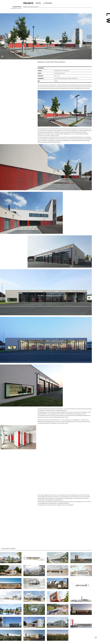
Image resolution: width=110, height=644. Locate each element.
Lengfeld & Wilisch (17, 7)
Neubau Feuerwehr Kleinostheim (51, 62)
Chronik (48, 3)
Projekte (28, 3)
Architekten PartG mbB (16, 8)
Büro (38, 3)
